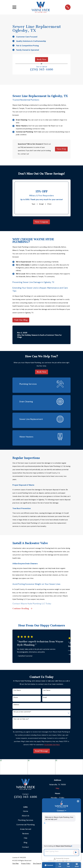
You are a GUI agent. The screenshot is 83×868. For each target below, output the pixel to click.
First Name (17, 690)
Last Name (47, 690)
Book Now (42, 60)
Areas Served (26, 829)
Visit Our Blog (21, 320)
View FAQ (61, 149)
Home (26, 811)
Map (57, 788)
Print (49, 204)
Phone (16, 697)
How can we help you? (21, 719)
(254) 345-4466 (42, 69)
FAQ (26, 838)
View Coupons (41, 222)
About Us (25, 816)
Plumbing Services (26, 820)
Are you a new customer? (22, 712)
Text (33, 204)
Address (16, 705)
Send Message (42, 751)
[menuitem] (16, 864)
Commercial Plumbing (26, 825)
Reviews (26, 834)
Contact (25, 847)
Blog (25, 843)
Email (41, 204)
